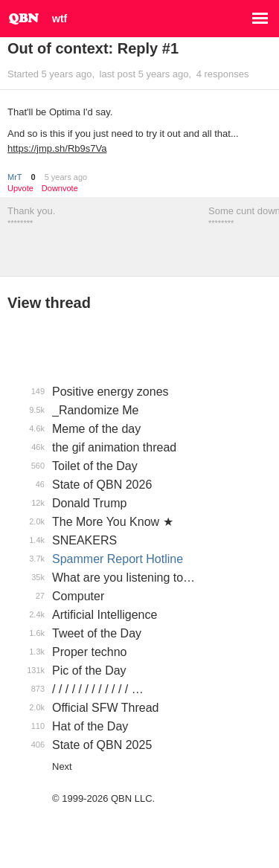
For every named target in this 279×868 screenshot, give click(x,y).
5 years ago (66, 177)
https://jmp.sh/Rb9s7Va (57, 148)
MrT (15, 177)
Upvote (20, 189)
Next (62, 766)
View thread (49, 303)
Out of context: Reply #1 (93, 48)
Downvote (60, 189)
